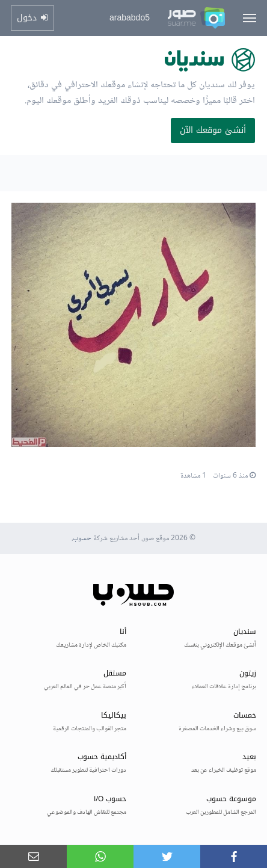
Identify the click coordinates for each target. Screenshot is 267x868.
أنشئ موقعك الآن (213, 130)
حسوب (82, 539)
